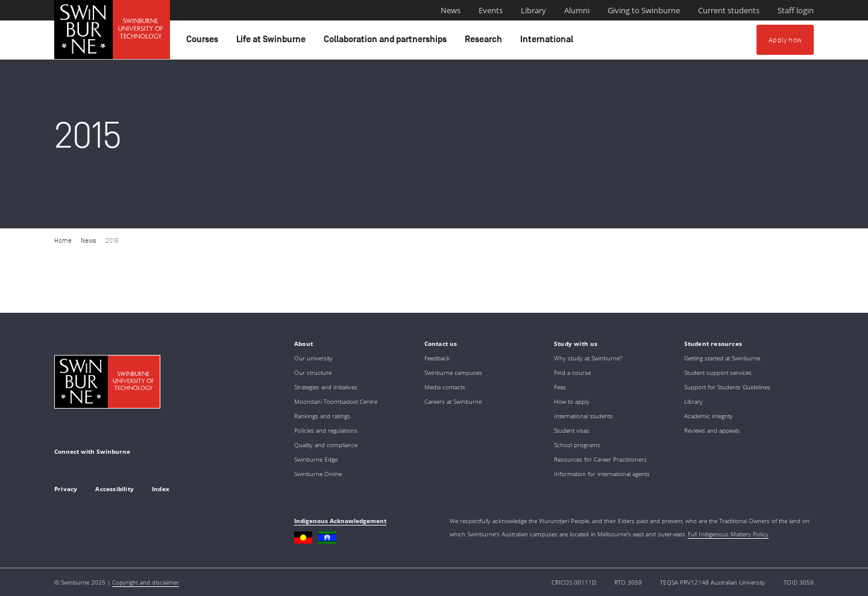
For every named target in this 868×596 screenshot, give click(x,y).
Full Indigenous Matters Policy (728, 534)
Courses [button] (204, 42)
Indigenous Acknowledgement (340, 521)
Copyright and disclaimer (146, 582)
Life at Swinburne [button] (273, 42)
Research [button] (485, 42)
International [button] (549, 42)
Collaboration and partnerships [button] (387, 42)
